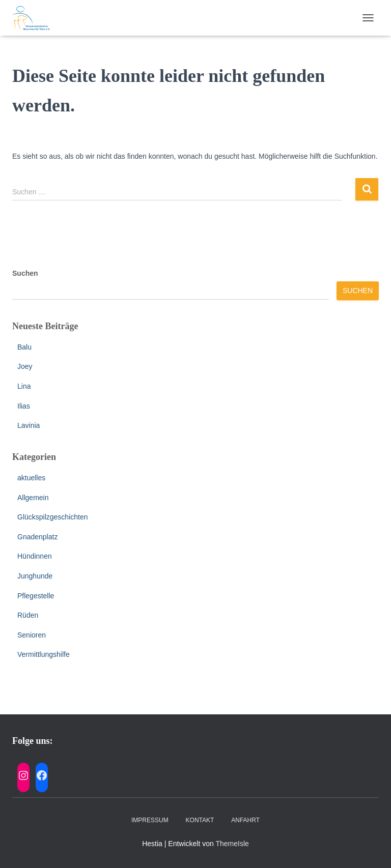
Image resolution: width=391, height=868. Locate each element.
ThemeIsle (232, 844)
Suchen (25, 273)
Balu (24, 347)
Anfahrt (245, 820)
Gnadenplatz (37, 537)
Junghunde (35, 576)
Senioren (32, 635)
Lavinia (29, 425)
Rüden (28, 615)
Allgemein (33, 498)
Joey (25, 366)
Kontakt (200, 820)
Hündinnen (35, 556)
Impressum (150, 820)
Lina (24, 386)
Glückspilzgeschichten (53, 517)
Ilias (24, 406)
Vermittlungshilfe (44, 654)
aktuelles (31, 478)
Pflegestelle (36, 596)
